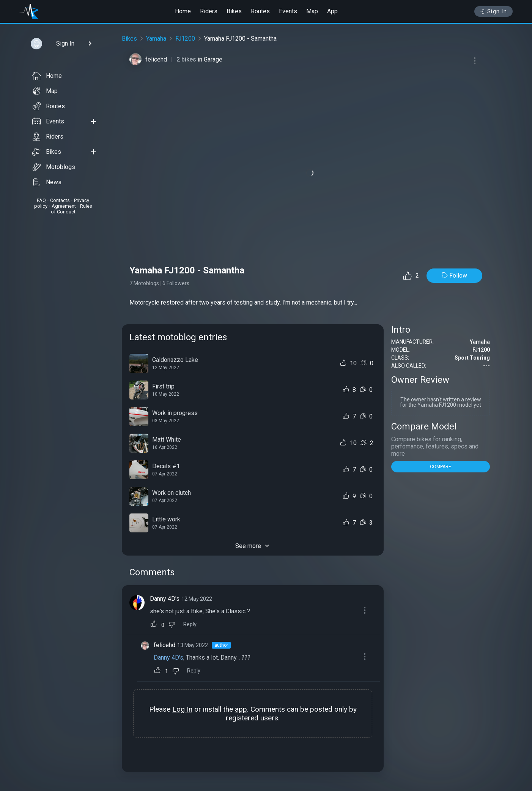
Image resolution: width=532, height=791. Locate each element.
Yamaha (156, 39)
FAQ (41, 200)
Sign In (493, 11)
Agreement (64, 206)
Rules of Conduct (72, 209)
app (241, 709)
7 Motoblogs (144, 283)
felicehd (156, 59)
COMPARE (441, 467)
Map (312, 11)
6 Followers (176, 283)
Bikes (234, 11)
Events (288, 11)
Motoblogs (54, 167)
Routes (260, 11)
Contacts (60, 200)
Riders (209, 11)
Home (183, 11)
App (332, 11)
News (47, 182)
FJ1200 (185, 39)
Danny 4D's (165, 599)
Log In (182, 709)
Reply (190, 624)
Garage (213, 59)
